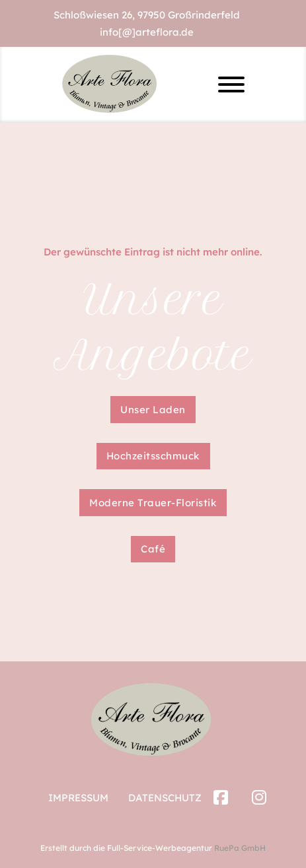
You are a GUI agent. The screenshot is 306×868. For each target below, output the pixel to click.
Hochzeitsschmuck (153, 456)
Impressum (78, 798)
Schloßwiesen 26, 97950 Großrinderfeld (147, 15)
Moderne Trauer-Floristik (153, 503)
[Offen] (231, 84)
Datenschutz (165, 798)
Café (153, 549)
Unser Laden (153, 410)
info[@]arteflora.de (147, 32)
